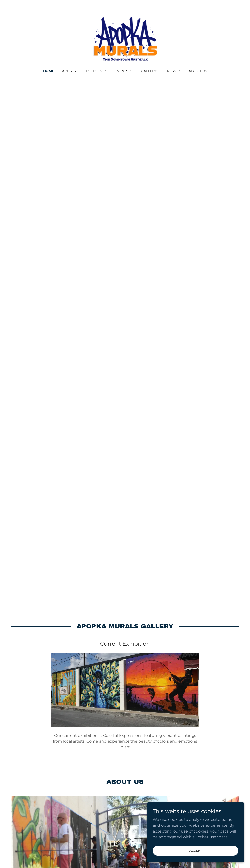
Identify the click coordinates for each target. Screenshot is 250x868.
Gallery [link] (149, 71)
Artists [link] (69, 71)
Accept (196, 851)
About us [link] (198, 71)
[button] (95, 71)
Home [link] (49, 71)
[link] (125, 38)
